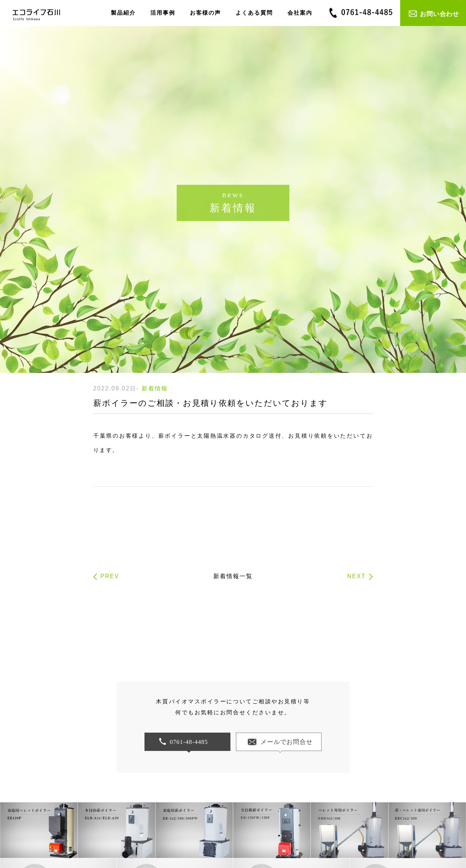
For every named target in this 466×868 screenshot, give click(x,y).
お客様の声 (205, 13)
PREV (110, 576)
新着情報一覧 (233, 576)
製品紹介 (123, 13)
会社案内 (300, 13)
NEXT (356, 576)
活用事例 (163, 13)
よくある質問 (254, 13)
